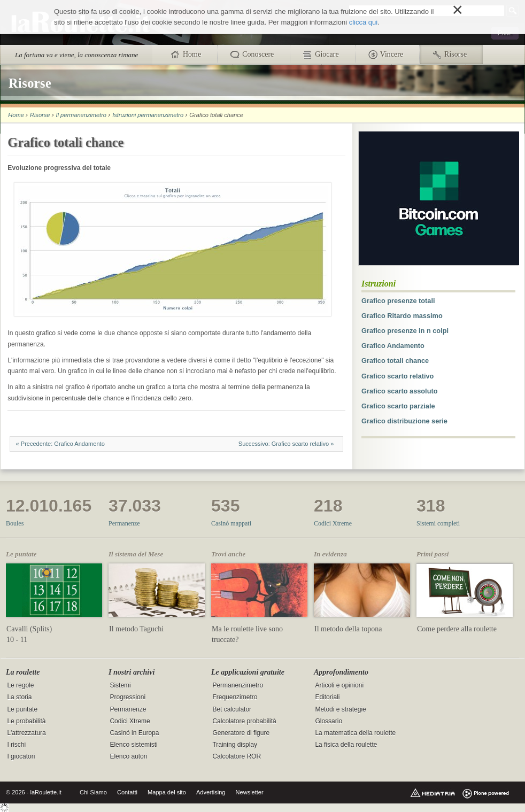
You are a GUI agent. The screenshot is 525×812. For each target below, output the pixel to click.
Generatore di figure (241, 733)
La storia (19, 698)
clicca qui (363, 22)
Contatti (127, 792)
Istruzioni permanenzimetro (148, 115)
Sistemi (120, 686)
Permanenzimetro (238, 686)
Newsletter (250, 792)
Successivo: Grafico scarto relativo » (287, 444)
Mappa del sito (167, 792)
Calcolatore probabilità (244, 721)
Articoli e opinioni (339, 686)
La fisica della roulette (346, 745)
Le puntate (22, 709)
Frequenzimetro (235, 698)
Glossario (329, 721)
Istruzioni (379, 284)
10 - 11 (17, 640)
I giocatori (21, 756)
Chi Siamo (93, 792)
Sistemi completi (438, 523)
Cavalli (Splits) (29, 629)
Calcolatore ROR (237, 756)
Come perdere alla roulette (457, 629)
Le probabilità (26, 721)
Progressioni (128, 698)
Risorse (40, 115)
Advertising (211, 792)
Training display (235, 745)
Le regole (20, 686)
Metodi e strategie (340, 709)
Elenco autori (128, 756)
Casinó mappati (231, 523)
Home (16, 115)
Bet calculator (232, 709)
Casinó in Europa (134, 733)
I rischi (16, 745)
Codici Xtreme (333, 523)
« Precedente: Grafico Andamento (60, 444)
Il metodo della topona (348, 629)
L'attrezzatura (26, 733)
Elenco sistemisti (133, 745)
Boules (15, 523)
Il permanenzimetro (81, 115)
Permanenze (124, 523)
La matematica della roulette (355, 733)
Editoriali (327, 698)
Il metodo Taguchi (136, 629)
